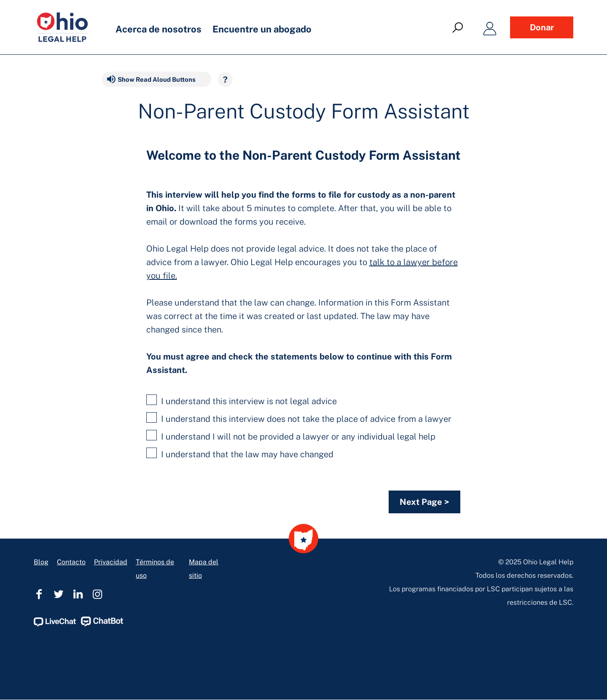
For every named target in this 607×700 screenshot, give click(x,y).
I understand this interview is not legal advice (242, 400)
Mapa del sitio (204, 569)
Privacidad (111, 562)
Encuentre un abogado (262, 29)
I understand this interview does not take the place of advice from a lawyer (299, 418)
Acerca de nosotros (158, 29)
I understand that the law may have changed (240, 453)
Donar (542, 27)
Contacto (71, 562)
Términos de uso (155, 569)
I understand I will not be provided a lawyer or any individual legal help (291, 436)
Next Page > (424, 502)
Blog (41, 562)
